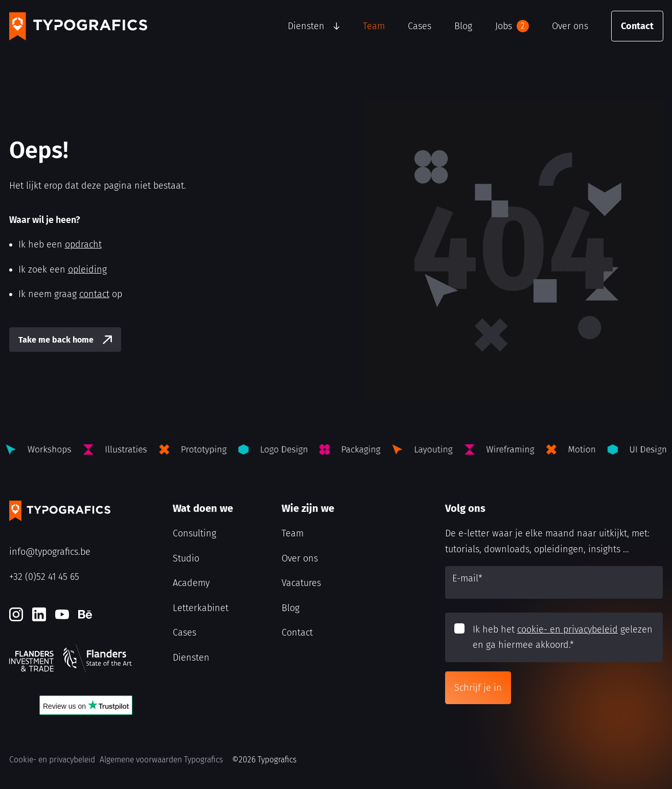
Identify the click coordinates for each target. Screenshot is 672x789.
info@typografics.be (50, 552)
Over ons (570, 26)
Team (374, 26)
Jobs (512, 26)
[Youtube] (62, 614)
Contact (637, 26)
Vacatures (301, 583)
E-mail (467, 578)
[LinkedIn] (39, 614)
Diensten (306, 26)
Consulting (194, 533)
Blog (463, 26)
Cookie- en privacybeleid (52, 760)
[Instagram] (16, 614)
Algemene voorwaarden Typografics (161, 760)
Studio (186, 558)
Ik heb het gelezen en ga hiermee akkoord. (563, 637)
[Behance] (85, 614)
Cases (420, 26)
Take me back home (56, 340)
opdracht (83, 244)
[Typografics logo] (78, 26)
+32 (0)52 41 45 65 (44, 577)
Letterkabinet (201, 608)
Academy (191, 583)
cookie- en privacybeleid (567, 629)
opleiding (87, 269)
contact (94, 294)
